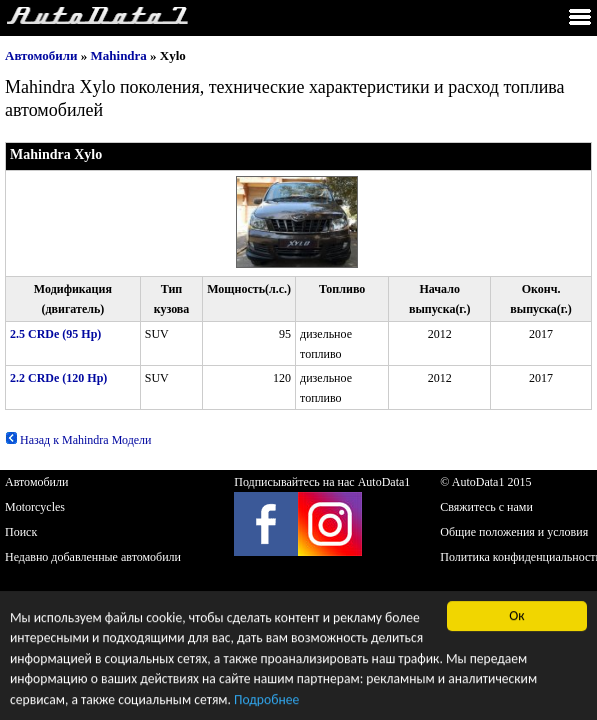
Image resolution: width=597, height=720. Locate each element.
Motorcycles (35, 507)
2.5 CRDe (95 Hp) (55, 334)
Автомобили (41, 55)
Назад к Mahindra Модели (78, 440)
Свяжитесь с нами (486, 507)
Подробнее (266, 700)
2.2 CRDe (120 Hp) (58, 378)
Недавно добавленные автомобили (93, 557)
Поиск (21, 532)
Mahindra (119, 55)
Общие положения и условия (514, 532)
